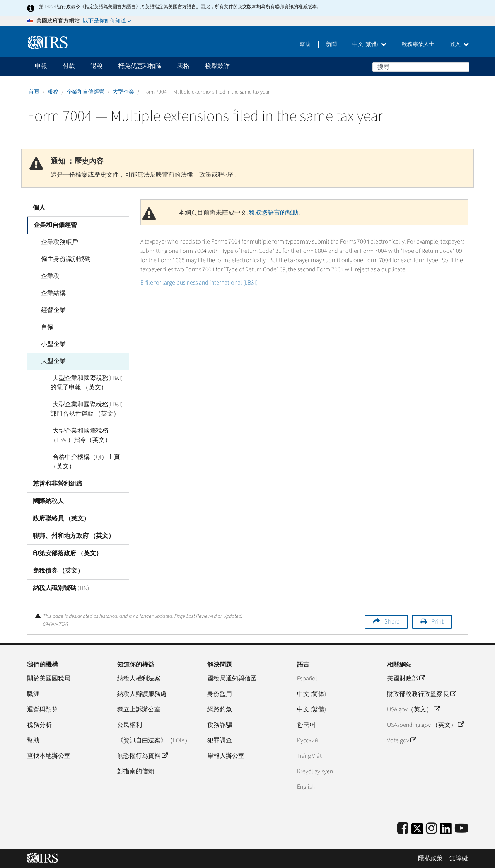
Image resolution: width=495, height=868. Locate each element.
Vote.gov (402, 740)
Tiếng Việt (309, 756)
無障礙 (459, 858)
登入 (459, 44)
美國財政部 (406, 679)
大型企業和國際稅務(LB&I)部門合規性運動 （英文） (88, 409)
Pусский (308, 740)
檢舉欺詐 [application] (217, 66)
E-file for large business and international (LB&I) (199, 283)
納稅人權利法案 (139, 679)
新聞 (331, 44)
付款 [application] (69, 66)
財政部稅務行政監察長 (422, 694)
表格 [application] (183, 66)
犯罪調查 (220, 740)
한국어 (306, 725)
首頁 (34, 92)
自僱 (45, 327)
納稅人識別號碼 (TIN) (61, 588)
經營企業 (51, 310)
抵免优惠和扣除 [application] (140, 66)
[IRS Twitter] (417, 831)
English (306, 787)
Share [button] (392, 622)
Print (437, 622)
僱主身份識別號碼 (63, 259)
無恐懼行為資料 (142, 756)
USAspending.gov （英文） (425, 725)
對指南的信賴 (136, 771)
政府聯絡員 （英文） (61, 518)
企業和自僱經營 (85, 92)
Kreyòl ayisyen (315, 771)
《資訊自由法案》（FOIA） (154, 740)
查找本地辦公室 (49, 756)
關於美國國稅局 (49, 679)
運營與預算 (43, 709)
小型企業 (51, 344)
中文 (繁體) (369, 44)
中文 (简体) (312, 694)
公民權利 (130, 725)
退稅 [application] (97, 66)
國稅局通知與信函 (232, 679)
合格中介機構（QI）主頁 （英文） (84, 462)
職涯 (33, 694)
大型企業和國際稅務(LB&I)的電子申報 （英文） (88, 383)
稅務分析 (39, 725)
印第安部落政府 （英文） (67, 553)
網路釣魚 (220, 709)
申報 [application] (41, 66)
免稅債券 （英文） (58, 571)
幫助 (305, 44)
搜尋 (463, 67)
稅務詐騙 (220, 725)
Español (307, 679)
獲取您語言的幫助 (274, 213)
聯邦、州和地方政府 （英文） (74, 536)
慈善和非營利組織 (58, 484)
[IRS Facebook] (403, 829)
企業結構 (51, 293)
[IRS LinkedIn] (446, 831)
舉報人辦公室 (226, 756)
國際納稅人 (48, 501)
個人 (39, 208)
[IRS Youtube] (461, 829)
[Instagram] (431, 829)
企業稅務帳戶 (57, 242)
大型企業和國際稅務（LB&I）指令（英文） (81, 435)
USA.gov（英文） (413, 709)
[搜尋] (421, 67)
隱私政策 (430, 858)
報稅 (53, 92)
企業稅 (48, 276)
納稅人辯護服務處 (142, 694)
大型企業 (123, 92)
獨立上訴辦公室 (139, 709)
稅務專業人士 (418, 44)
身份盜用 (220, 694)
